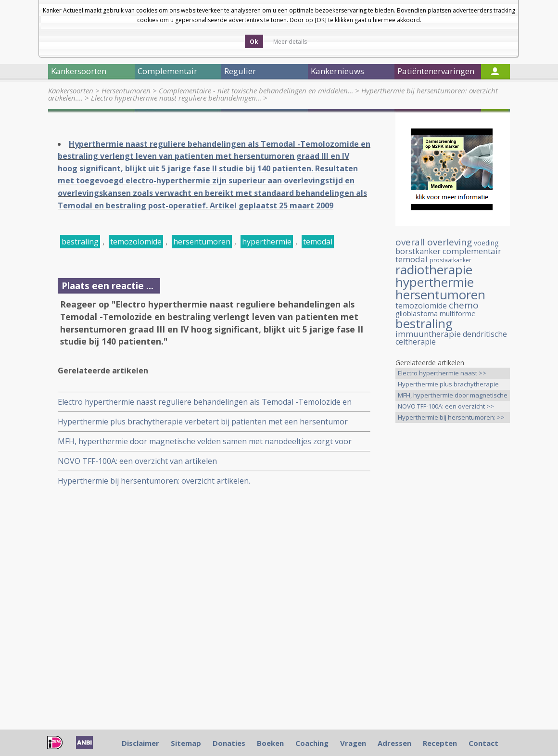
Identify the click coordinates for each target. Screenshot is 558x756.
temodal (318, 242)
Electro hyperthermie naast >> (442, 373)
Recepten (440, 743)
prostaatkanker (450, 260)
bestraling (80, 242)
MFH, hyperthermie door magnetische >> (453, 396)
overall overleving (434, 242)
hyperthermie (267, 242)
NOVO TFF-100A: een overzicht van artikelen (137, 461)
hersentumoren (202, 242)
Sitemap (186, 743)
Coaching (312, 743)
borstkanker (418, 251)
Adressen (394, 743)
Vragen (353, 743)
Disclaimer (140, 743)
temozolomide (136, 242)
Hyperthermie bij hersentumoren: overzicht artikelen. (154, 481)
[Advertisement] (453, 582)
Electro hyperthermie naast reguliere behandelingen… (176, 98)
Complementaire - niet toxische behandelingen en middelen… (256, 90)
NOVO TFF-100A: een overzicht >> (446, 406)
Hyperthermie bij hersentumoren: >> (451, 417)
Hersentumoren (126, 90)
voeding (486, 243)
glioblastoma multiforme (436, 313)
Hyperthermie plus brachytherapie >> (448, 385)
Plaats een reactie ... (108, 286)
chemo (464, 305)
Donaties (229, 743)
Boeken (270, 743)
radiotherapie (434, 269)
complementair (472, 251)
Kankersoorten (71, 90)
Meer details (290, 42)
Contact (483, 743)
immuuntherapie (428, 334)
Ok (254, 42)
